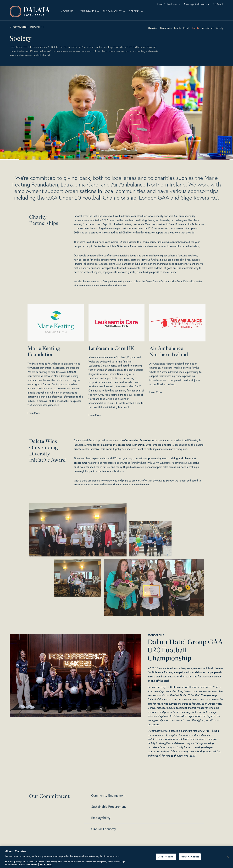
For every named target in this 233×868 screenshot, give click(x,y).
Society (195, 28)
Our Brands (89, 11)
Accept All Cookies (190, 857)
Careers (136, 11)
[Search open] (218, 4)
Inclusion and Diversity (212, 28)
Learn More (34, 427)
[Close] (228, 857)
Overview (153, 28)
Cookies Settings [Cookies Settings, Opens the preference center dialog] (166, 857)
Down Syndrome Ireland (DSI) (156, 459)
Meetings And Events (197, 4)
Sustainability (114, 11)
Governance (166, 28)
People (178, 28)
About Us (69, 11)
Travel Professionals (169, 4)
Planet (186, 28)
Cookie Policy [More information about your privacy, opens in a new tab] (45, 865)
